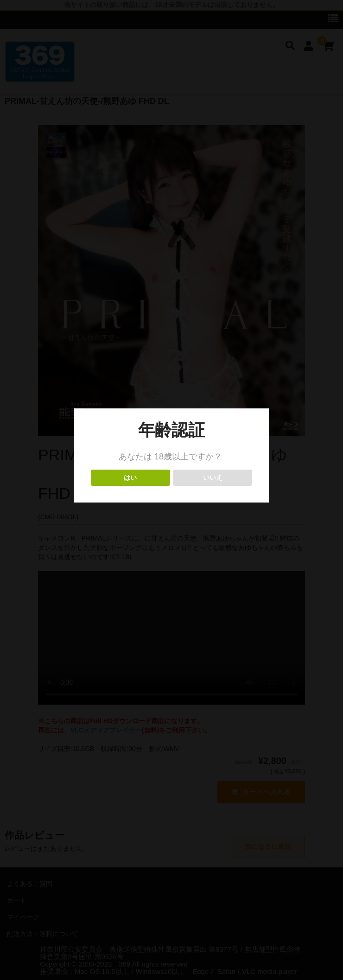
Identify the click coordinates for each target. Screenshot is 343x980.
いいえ (213, 478)
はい (130, 478)
